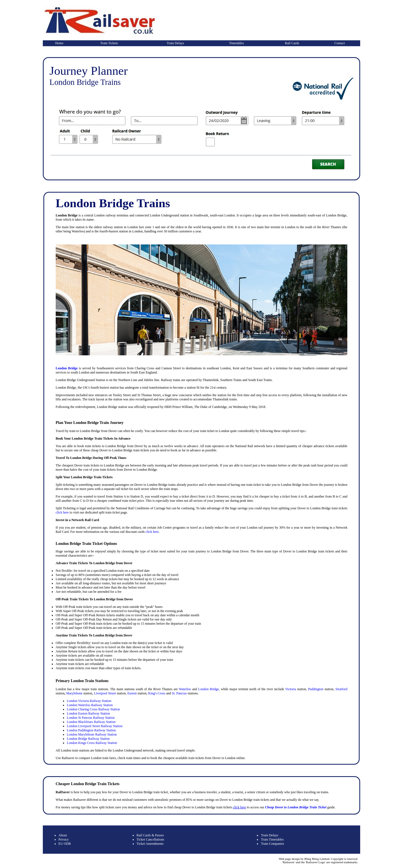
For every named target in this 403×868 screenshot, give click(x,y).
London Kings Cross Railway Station (92, 743)
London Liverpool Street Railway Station (95, 726)
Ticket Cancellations (150, 839)
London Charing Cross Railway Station (93, 709)
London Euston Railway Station (88, 713)
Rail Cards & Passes (150, 835)
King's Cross (157, 693)
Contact (340, 43)
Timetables (237, 43)
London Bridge (67, 368)
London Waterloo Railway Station (90, 705)
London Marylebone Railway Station (92, 734)
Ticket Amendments (150, 844)
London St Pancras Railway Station (91, 718)
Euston (132, 693)
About (63, 835)
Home (59, 43)
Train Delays (175, 43)
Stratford (342, 689)
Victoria (291, 689)
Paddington (316, 689)
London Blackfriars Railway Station (91, 722)
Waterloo (185, 689)
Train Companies (272, 844)
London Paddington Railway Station (91, 730)
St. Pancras (179, 693)
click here (62, 512)
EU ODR (65, 844)
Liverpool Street (105, 693)
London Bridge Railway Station (88, 739)
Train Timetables (272, 839)
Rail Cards (292, 43)
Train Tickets (109, 43)
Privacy (64, 839)
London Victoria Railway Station (89, 701)
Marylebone (74, 693)
